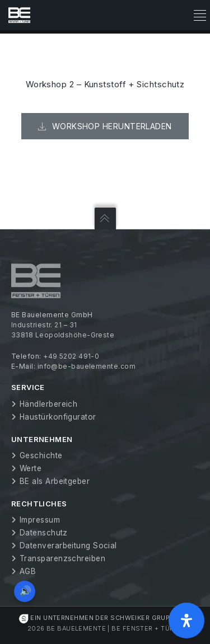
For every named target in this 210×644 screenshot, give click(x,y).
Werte (31, 468)
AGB (28, 571)
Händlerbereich (48, 404)
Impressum (40, 520)
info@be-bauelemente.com (87, 366)
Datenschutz (44, 533)
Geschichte (41, 455)
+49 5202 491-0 (71, 356)
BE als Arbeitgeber (55, 481)
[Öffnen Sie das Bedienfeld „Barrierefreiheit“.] (186, 621)
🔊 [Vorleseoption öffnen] (25, 591)
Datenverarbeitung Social (68, 546)
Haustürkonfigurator (58, 417)
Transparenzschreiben (62, 558)
